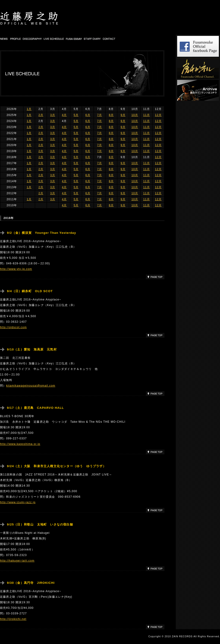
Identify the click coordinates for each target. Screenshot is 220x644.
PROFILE (15, 39)
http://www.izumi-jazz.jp (18, 502)
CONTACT (109, 39)
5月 (76, 115)
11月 (146, 115)
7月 (99, 115)
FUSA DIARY (74, 39)
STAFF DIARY (93, 39)
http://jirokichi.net (13, 619)
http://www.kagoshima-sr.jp (20, 444)
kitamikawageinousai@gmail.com (31, 386)
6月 (88, 115)
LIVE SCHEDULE (54, 39)
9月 (123, 115)
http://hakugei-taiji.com (17, 561)
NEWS (4, 39)
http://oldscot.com (13, 327)
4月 (64, 115)
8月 (111, 115)
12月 (158, 115)
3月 (53, 115)
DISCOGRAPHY (32, 39)
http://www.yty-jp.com (16, 269)
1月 (29, 109)
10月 (135, 115)
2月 (41, 115)
